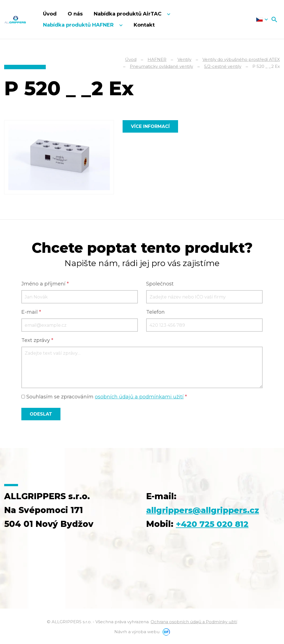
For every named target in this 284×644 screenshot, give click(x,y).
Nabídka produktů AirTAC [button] (128, 14)
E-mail (31, 312)
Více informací (150, 126)
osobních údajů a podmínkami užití (139, 397)
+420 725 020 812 (214, 524)
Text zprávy (37, 341)
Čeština (262, 19)
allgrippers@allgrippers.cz (206, 510)
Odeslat (41, 414)
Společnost (160, 284)
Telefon (155, 312)
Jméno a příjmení (45, 284)
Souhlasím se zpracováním (104, 397)
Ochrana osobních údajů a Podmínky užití (194, 622)
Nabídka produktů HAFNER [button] (79, 25)
